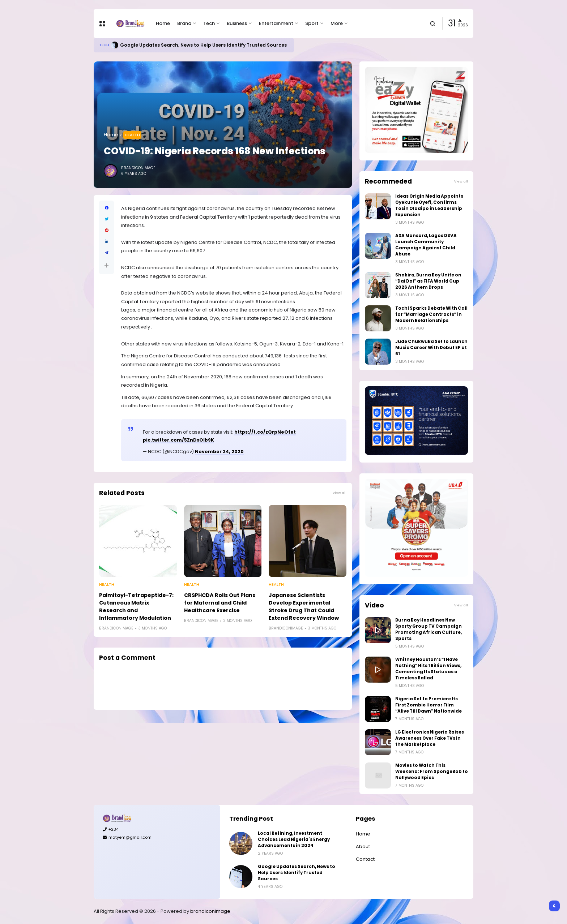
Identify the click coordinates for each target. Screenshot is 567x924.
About (363, 846)
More (337, 23)
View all (340, 493)
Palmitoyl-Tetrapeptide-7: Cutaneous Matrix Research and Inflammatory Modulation (136, 607)
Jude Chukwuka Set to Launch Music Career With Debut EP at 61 (431, 348)
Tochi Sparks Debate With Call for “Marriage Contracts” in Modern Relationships (431, 314)
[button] (106, 265)
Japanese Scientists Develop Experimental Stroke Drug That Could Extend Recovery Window (304, 607)
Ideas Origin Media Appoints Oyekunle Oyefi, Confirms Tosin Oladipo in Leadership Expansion (429, 205)
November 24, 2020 (219, 452)
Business (237, 23)
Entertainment (276, 23)
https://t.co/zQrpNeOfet (265, 432)
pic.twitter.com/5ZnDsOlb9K (178, 440)
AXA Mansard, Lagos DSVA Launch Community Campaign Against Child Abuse (426, 245)
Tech (209, 23)
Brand (184, 23)
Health (132, 135)
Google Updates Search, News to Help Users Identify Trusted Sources (203, 45)
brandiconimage (210, 911)
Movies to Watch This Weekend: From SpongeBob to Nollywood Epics (432, 772)
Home (163, 23)
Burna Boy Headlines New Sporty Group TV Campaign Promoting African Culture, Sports (429, 629)
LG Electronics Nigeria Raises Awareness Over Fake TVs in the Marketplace (430, 738)
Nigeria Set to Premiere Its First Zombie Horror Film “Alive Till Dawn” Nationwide (429, 705)
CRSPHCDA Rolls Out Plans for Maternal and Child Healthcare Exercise (220, 603)
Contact (365, 859)
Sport (312, 23)
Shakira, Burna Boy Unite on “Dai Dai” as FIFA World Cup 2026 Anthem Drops (428, 281)
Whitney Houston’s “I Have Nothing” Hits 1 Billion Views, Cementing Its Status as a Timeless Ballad (428, 669)
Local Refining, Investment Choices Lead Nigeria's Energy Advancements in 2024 (294, 839)
